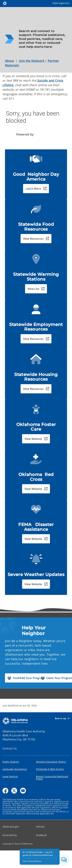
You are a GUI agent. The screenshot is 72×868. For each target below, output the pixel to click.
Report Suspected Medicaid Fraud (52, 778)
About (9, 61)
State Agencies (61, 3)
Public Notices (11, 762)
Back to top (62, 718)
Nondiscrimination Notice (51, 762)
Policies (40, 827)
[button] (36, 189)
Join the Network (32, 61)
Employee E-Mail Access (50, 769)
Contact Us (10, 748)
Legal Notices (10, 776)
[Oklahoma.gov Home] (5, 3)
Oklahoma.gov (11, 827)
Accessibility (10, 835)
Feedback (41, 835)
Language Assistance (15, 769)
